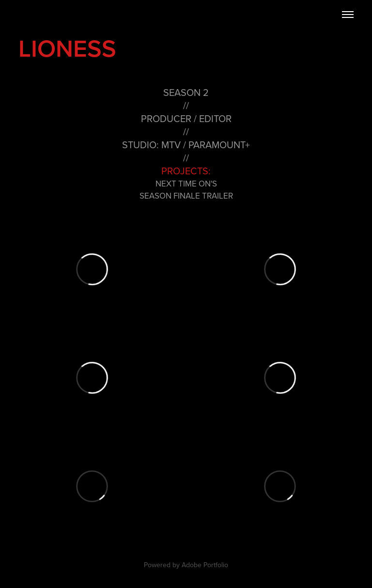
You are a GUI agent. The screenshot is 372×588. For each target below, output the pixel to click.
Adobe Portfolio (205, 565)
